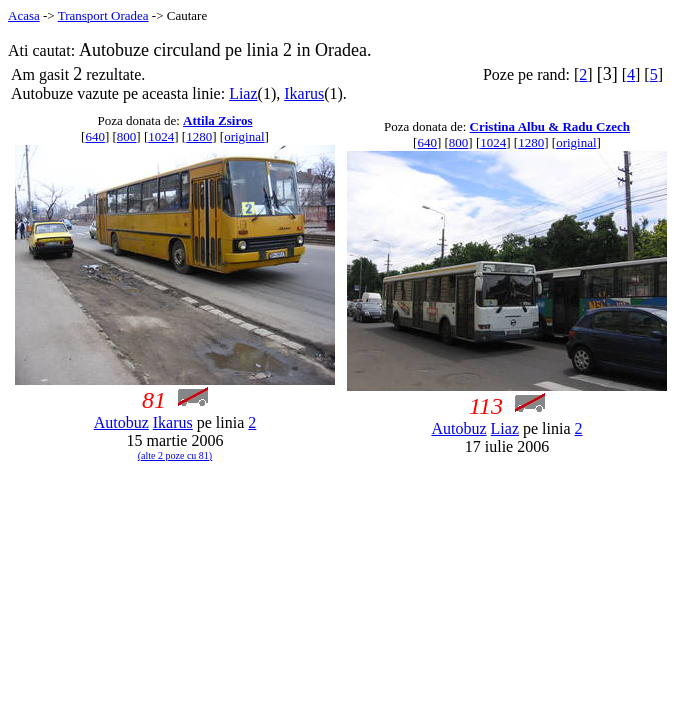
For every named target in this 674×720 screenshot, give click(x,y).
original (244, 136)
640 (95, 136)
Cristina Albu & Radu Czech (550, 126)
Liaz (243, 93)
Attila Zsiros (217, 120)
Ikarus (304, 93)
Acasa (24, 15)
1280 (199, 136)
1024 (161, 136)
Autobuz (121, 422)
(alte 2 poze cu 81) (175, 455)
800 (127, 136)
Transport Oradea (103, 15)
